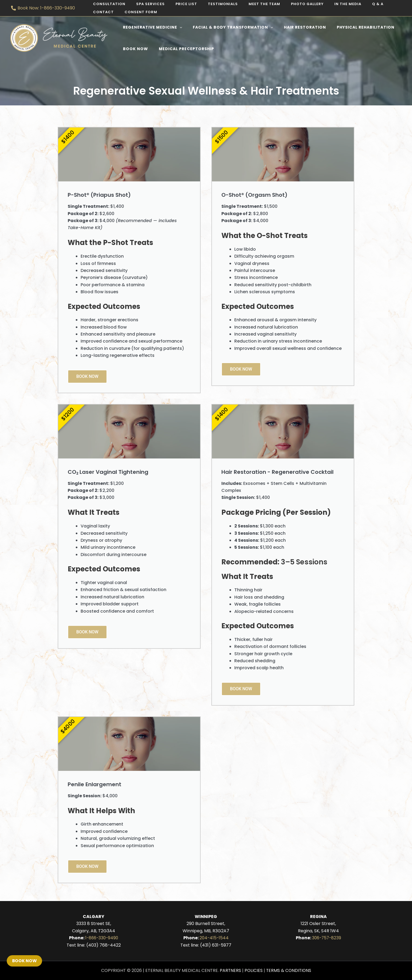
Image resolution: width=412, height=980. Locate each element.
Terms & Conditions (289, 970)
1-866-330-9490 (102, 938)
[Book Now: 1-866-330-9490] (43, 8)
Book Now (87, 376)
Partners (230, 970)
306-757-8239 (327, 938)
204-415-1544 (214, 938)
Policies (253, 970)
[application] (178, 27)
